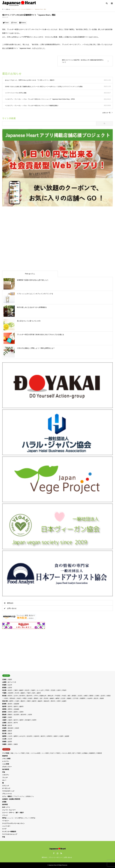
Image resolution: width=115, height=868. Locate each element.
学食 (4, 837)
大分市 (10, 739)
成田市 (39, 693)
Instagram (57, 853)
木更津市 (11, 693)
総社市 (10, 725)
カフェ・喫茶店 (7, 796)
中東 (28, 753)
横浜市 (23, 701)
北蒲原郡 (16, 704)
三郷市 (16, 690)
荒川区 (46, 698)
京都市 (10, 717)
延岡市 (10, 742)
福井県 (4, 706)
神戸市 (16, 723)
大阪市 (10, 720)
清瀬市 (102, 698)
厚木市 (53, 701)
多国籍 (4, 802)
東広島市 (11, 728)
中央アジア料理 (55, 753)
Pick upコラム (30, 274)
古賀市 (61, 736)
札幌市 (10, 679)
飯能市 (21, 690)
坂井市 (10, 706)
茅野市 (10, 709)
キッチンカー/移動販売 (9, 832)
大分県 (4, 739)
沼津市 (21, 712)
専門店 (4, 818)
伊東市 (10, 712)
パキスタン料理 (66, 753)
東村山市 (51, 696)
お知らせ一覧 (106, 113)
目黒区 (109, 696)
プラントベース (7, 794)
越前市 (21, 706)
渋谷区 (19, 698)
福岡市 (16, 736)
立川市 (16, 696)
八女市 (10, 736)
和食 (12, 753)
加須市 (10, 690)
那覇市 (10, 744)
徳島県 (4, 731)
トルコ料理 (6, 764)
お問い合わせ (12, 608)
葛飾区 (69, 698)
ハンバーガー (6, 826)
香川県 (4, 734)
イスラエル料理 (35, 753)
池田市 (21, 720)
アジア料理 (6, 753)
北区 (41, 698)
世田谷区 (12, 698)
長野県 (4, 709)
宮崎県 (4, 742)
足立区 (63, 698)
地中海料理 (6, 769)
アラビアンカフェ (19, 796)
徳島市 (10, 731)
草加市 (64, 690)
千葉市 (29, 693)
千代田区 (58, 696)
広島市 (17, 728)
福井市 (16, 706)
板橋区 (52, 698)
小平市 (36, 696)
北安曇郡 (16, 709)
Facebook (54, 853)
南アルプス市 (12, 682)
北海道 (4, 679)
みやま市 (22, 736)
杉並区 (30, 698)
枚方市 (16, 720)
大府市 (30, 715)
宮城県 (4, 685)
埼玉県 (4, 690)
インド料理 (45, 753)
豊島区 (36, 698)
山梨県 (4, 682)
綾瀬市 (64, 701)
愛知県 (4, 715)
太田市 (10, 688)
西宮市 (10, 723)
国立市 (96, 698)
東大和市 (22, 696)
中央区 (64, 696)
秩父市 (27, 690)
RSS (61, 853)
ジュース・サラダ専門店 (15, 818)
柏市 (34, 693)
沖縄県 (4, 744)
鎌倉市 (40, 701)
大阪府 (4, 720)
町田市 (10, 696)
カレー (4, 780)
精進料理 (5, 756)
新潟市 (10, 704)
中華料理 (99, 753)
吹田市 (34, 720)
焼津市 (16, 712)
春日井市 (23, 715)
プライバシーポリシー (55, 857)
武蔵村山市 (43, 696)
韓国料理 (92, 753)
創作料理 (5, 805)
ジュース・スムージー (9, 810)
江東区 (97, 696)
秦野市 (11, 701)
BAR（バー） (6, 807)
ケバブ (4, 829)
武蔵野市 (83, 698)
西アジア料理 (76, 753)
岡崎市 (10, 715)
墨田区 (91, 696)
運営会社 (10, 603)
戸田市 (47, 690)
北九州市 (29, 736)
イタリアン (6, 775)
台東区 (86, 696)
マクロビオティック (8, 791)
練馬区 (58, 698)
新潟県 (4, 704)
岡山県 (4, 725)
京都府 (4, 717)
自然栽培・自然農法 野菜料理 (11, 799)
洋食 (4, 772)
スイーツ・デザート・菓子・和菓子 (13, 813)
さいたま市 (40, 690)
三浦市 (17, 701)
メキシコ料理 (6, 759)
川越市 (33, 690)
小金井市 (90, 698)
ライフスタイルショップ (10, 834)
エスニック (6, 786)
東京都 (4, 696)
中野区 (25, 698)
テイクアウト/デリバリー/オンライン (13, 823)
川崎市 (29, 701)
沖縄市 (16, 744)
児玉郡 (53, 690)
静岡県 (4, 712)
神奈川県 (5, 701)
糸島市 (56, 736)
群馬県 (4, 688)
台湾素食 (85, 753)
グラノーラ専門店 (30, 818)
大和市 (59, 701)
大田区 (6, 698)
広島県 (4, 728)
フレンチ (5, 778)
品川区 (103, 696)
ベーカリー (6, 821)
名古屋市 (16, 715)
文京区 (80, 696)
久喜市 (59, 690)
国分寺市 (29, 696)
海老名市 (46, 701)
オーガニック (6, 788)
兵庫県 (4, 723)
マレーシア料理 (20, 753)
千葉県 (4, 693)
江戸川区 (76, 698)
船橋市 (23, 693)
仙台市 (10, 685)
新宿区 (74, 696)
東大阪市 (28, 720)
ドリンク (5, 815)
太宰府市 (49, 736)
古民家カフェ (30, 796)
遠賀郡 (67, 736)
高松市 (10, 734)
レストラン (6, 761)
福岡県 (4, 736)
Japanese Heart (53, 865)
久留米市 (36, 736)
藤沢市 (34, 701)
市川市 (17, 693)
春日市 (43, 736)
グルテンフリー (7, 767)
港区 (69, 696)
